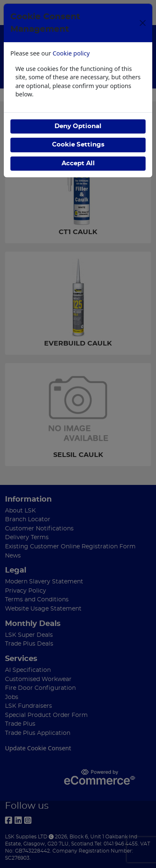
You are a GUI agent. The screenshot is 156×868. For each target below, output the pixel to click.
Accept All (78, 163)
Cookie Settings (78, 145)
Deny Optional (78, 126)
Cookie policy (71, 53)
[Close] (143, 23)
